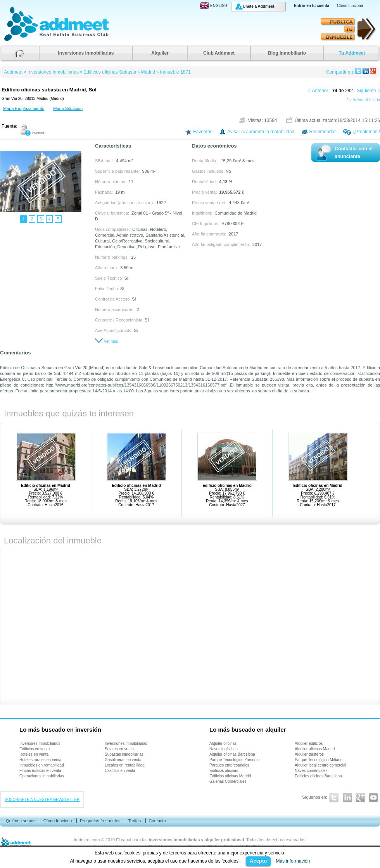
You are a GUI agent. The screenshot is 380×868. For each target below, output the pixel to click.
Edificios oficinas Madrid (230, 776)
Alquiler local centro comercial (320, 765)
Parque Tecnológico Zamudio (234, 760)
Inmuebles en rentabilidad (42, 765)
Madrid (148, 72)
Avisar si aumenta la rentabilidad (261, 132)
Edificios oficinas (224, 771)
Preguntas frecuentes (100, 821)
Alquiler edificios (309, 743)
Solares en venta (119, 749)
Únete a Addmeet (258, 6)
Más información (293, 861)
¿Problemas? (366, 132)
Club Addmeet (219, 53)
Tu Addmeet (352, 53)
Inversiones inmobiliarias (86, 53)
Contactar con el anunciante (354, 153)
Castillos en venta (120, 771)
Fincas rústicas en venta (40, 771)
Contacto (157, 821)
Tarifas (135, 821)
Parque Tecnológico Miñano (319, 760)
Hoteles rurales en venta (40, 760)
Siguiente (366, 91)
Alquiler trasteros (309, 754)
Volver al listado (363, 100)
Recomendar (323, 132)
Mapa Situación (68, 108)
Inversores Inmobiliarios (40, 743)
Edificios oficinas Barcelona (318, 776)
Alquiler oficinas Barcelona (232, 754)
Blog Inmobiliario (287, 53)
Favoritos (203, 132)
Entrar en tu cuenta (312, 6)
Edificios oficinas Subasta (110, 72)
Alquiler (160, 53)
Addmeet (12, 41)
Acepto (258, 861)
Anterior (320, 91)
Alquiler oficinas (223, 743)
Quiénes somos (21, 821)
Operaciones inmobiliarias (42, 776)
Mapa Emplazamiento (24, 108)
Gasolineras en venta (123, 760)
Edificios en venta (35, 749)
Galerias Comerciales (228, 781)
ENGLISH (213, 6)
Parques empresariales (229, 765)
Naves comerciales (311, 771)
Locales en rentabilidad (125, 765)
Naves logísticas (224, 749)
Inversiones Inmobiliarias (53, 72)
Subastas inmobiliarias (124, 754)
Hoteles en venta (34, 754)
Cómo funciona (350, 6)
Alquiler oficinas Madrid (315, 749)
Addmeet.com (87, 840)
